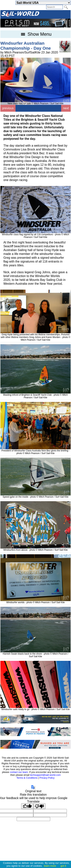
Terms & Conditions (27, 778)
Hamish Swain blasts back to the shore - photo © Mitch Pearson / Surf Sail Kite (35, 654)
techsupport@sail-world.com (45, 775)
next (66, 108)
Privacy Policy (47, 778)
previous (8, 108)
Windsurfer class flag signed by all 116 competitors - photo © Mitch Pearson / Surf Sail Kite (35, 234)
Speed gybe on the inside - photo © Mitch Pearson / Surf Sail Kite (35, 495)
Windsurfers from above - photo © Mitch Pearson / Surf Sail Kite (35, 549)
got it (63, 866)
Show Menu (35, 34)
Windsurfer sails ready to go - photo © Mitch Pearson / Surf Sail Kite (35, 708)
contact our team (19, 772)
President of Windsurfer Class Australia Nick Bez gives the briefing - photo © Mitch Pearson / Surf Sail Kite (35, 451)
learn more (50, 866)
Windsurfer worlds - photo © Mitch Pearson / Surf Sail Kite (35, 601)
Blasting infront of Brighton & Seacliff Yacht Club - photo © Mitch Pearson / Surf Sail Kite (35, 395)
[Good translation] (27, 806)
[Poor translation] (39, 806)
